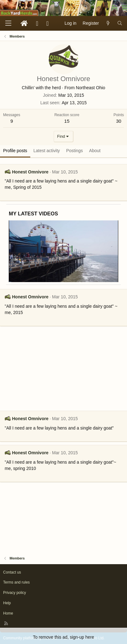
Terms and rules (16, 582)
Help (7, 603)
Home (8, 613)
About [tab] (95, 151)
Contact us (12, 572)
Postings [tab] (75, 151)
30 (119, 121)
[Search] (120, 23)
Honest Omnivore (30, 172)
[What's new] (108, 23)
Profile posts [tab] (15, 151)
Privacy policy (15, 593)
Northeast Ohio (90, 88)
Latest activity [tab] (47, 151)
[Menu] (8, 23)
